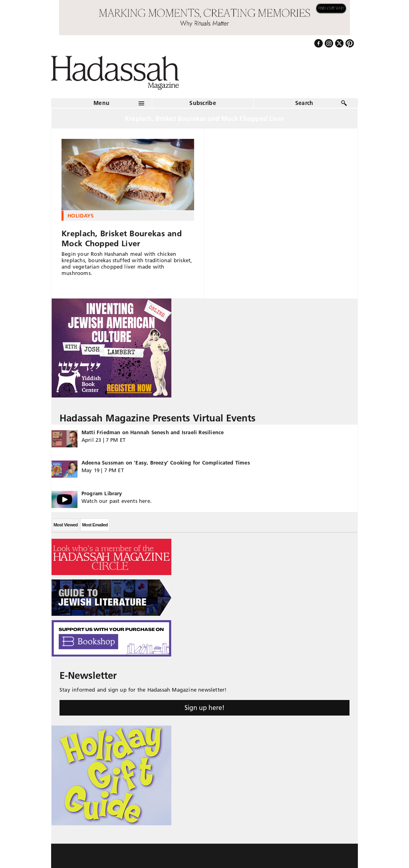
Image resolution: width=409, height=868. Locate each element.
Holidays (81, 216)
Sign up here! (204, 708)
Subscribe (203, 103)
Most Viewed (66, 525)
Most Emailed (95, 525)
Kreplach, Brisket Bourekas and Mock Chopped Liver (122, 238)
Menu (101, 103)
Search (304, 103)
